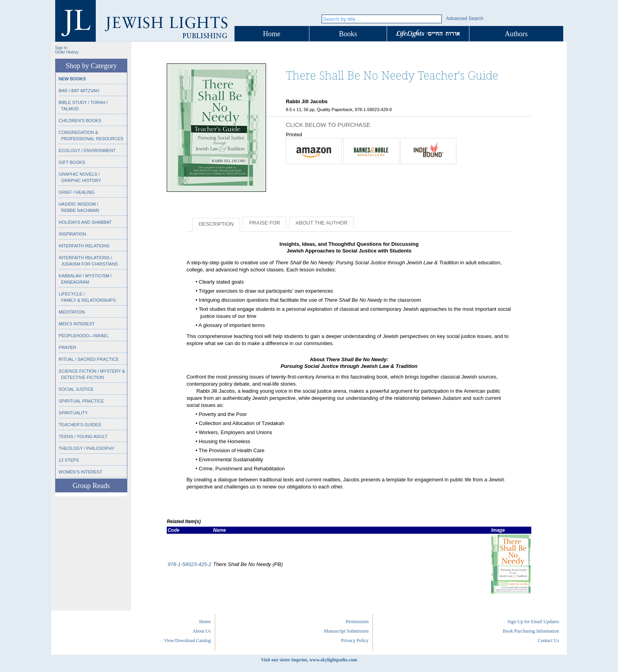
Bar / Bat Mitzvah (79, 91)
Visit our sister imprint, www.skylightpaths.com (309, 660)
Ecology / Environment (87, 150)
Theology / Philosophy (87, 448)
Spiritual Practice (81, 401)
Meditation (72, 312)
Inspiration (72, 234)
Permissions (357, 622)
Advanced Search (465, 19)
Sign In (61, 48)
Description (216, 224)
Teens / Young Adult (83, 436)
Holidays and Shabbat (85, 222)
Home (272, 34)
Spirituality (73, 413)
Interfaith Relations (84, 246)
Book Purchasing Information (531, 631)
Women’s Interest (81, 472)
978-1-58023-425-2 (189, 564)
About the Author (322, 223)
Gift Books (72, 162)
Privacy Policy (355, 640)
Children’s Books (80, 121)
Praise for (265, 223)
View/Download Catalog (187, 640)
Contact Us (548, 640)
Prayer (67, 347)
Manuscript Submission (346, 631)
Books (348, 34)
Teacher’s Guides (80, 425)
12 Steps (69, 460)
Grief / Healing (77, 192)
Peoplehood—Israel (84, 336)
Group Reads (91, 486)
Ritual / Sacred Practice (89, 359)
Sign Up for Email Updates (533, 622)
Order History (67, 52)
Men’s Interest (77, 324)
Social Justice (76, 389)
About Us (201, 631)
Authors (516, 34)
